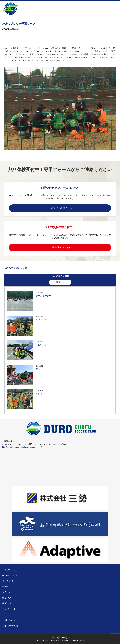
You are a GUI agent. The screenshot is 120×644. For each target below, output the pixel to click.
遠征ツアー (8, 598)
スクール (7, 592)
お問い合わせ (9, 620)
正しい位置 (41, 345)
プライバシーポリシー (60, 638)
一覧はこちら (60, 282)
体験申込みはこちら (61, 247)
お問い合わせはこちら (61, 208)
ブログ (6, 614)
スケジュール (9, 609)
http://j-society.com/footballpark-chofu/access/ (22, 447)
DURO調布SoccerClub (16, 268)
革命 (38, 369)
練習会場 (7, 603)
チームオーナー (43, 296)
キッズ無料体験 (10, 626)
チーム (6, 587)
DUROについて (10, 575)
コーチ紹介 (8, 581)
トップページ (9, 570)
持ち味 (39, 394)
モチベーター (42, 320)
